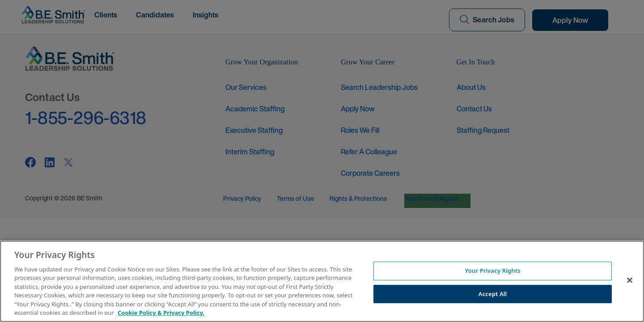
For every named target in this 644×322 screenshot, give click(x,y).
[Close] (630, 280)
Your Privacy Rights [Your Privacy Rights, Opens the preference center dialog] (492, 271)
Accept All (493, 293)
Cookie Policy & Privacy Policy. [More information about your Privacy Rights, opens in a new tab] (161, 313)
